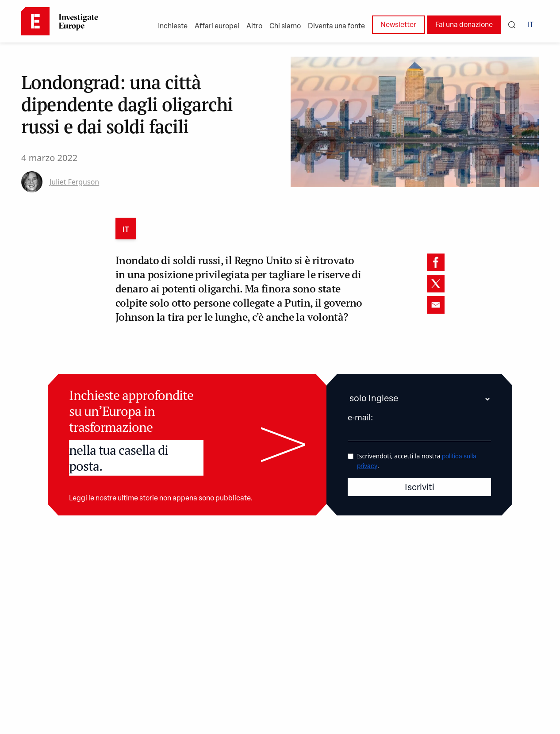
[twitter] (436, 284)
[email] (436, 305)
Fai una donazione (464, 25)
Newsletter (398, 25)
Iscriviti (420, 488)
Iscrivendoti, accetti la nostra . (417, 461)
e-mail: (360, 417)
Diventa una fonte (336, 27)
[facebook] (436, 262)
